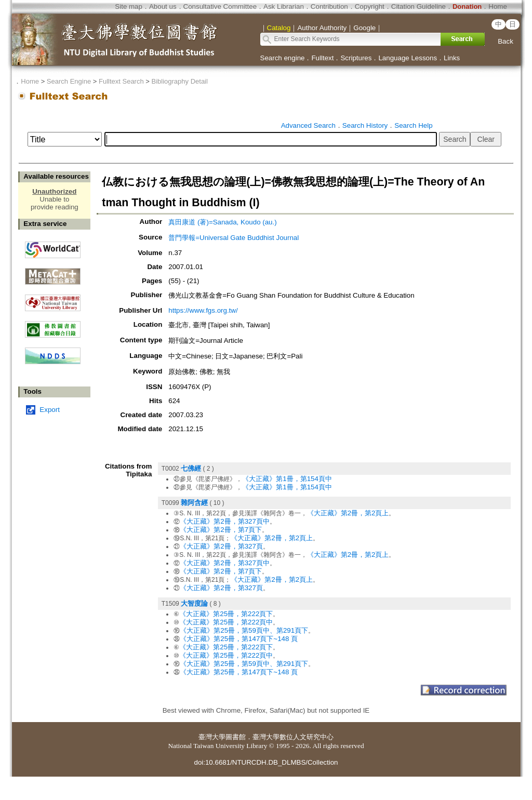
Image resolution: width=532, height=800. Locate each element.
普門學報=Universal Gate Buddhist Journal (234, 238)
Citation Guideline (418, 6)
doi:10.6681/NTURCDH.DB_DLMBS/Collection (266, 762)
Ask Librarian (284, 6)
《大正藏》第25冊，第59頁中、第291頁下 (244, 630)
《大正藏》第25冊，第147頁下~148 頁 (239, 639)
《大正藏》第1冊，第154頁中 (287, 479)
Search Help (413, 125)
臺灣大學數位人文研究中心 (293, 737)
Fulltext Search (121, 81)
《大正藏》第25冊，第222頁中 (226, 622)
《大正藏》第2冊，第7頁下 (221, 530)
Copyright (370, 6)
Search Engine (69, 81)
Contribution (329, 6)
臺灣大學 (212, 737)
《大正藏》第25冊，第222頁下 (226, 614)
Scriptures (356, 58)
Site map (129, 6)
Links (452, 58)
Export (50, 410)
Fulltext (322, 58)
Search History (365, 125)
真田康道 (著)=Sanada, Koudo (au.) (222, 222)
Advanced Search (308, 125)
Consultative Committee (220, 6)
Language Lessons (408, 58)
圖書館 (236, 737)
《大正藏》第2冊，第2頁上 (348, 513)
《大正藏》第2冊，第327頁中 (225, 521)
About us (163, 6)
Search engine (283, 58)
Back (506, 41)
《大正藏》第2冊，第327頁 (221, 546)
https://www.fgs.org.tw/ (203, 310)
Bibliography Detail (180, 81)
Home (498, 6)
